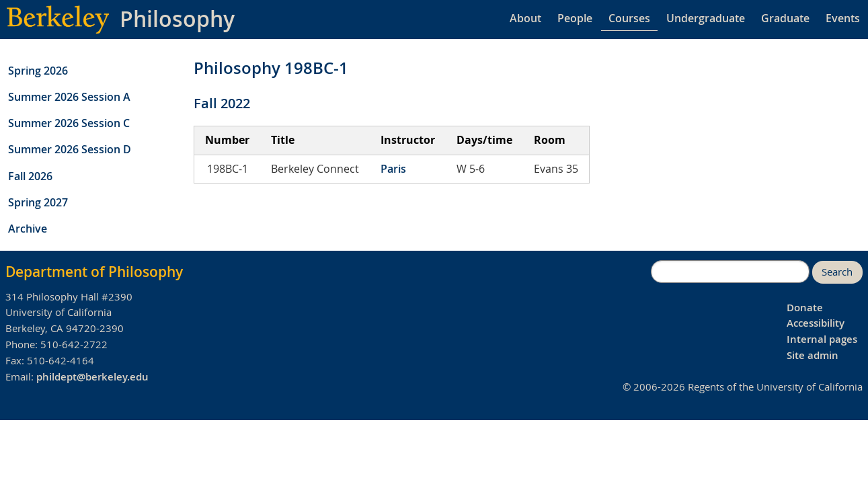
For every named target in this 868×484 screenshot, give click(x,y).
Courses (629, 18)
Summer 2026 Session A (69, 97)
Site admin (813, 355)
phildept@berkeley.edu (92, 377)
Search (837, 272)
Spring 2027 (38, 202)
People (575, 18)
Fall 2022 (222, 103)
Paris (393, 169)
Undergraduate (706, 18)
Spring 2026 (38, 71)
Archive (28, 229)
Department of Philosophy (94, 272)
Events (843, 18)
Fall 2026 (30, 176)
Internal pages (822, 339)
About (525, 18)
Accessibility (816, 323)
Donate (805, 308)
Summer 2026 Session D (70, 149)
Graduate (785, 18)
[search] (730, 272)
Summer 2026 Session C (69, 123)
